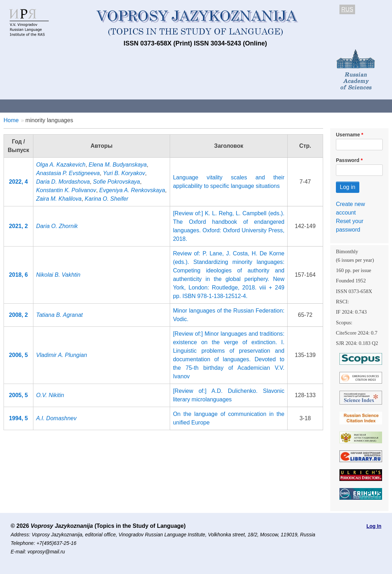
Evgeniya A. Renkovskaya (132, 190)
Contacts (77, 106)
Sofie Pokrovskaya (117, 182)
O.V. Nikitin (50, 395)
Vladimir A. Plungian (62, 355)
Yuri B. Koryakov (124, 173)
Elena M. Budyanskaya (118, 165)
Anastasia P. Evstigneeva (68, 173)
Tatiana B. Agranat (59, 315)
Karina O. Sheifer (107, 199)
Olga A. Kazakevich (61, 165)
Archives (242, 106)
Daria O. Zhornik (57, 226)
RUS (347, 9)
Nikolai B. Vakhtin (58, 275)
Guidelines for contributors (136, 106)
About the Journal (29, 106)
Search (376, 106)
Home (11, 120)
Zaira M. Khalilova (59, 199)
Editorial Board (334, 106)
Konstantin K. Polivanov (66, 190)
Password (348, 160)
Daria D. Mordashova (63, 182)
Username (348, 135)
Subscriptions (284, 106)
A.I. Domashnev (56, 418)
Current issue (200, 106)
